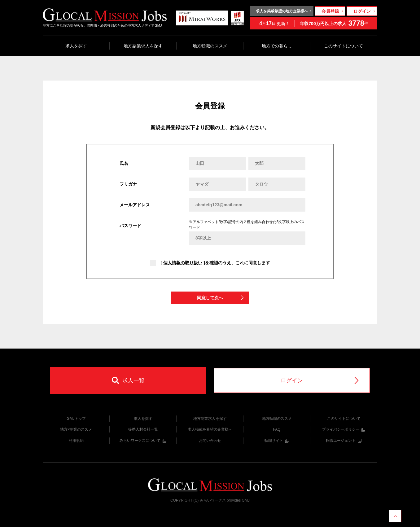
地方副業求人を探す (143, 46)
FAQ (277, 429)
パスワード (130, 226)
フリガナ (128, 184)
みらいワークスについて (143, 441)
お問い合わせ (210, 441)
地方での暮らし (277, 46)
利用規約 (76, 441)
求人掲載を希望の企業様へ (210, 429)
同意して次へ (221, 298)
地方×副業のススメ (76, 429)
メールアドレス (135, 205)
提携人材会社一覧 (143, 429)
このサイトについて (343, 46)
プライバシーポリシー (344, 429)
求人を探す (76, 46)
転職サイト (277, 441)
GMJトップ (76, 419)
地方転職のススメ (210, 46)
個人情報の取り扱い (183, 263)
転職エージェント (344, 441)
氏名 (124, 163)
